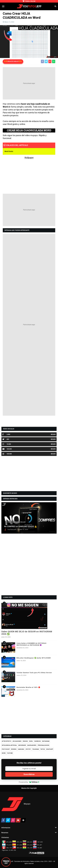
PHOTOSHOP (6, 749)
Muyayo (27, 804)
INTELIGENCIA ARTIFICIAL (9, 745)
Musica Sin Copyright (29, 788)
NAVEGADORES (32, 745)
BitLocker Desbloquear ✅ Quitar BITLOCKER (34, 658)
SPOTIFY (28, 749)
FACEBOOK (37, 741)
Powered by (29, 782)
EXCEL (31, 741)
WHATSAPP (50, 749)
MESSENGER (22, 745)
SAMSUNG (21, 749)
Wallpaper (29, 158)
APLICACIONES (17, 741)
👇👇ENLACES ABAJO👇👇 (13, 61)
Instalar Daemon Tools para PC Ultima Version (34, 673)
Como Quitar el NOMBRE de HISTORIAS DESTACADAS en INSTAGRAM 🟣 (31, 644)
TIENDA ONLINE (29, 1)
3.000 (6, 434)
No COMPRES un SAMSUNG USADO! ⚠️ (20, 527)
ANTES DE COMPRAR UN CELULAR (16, 522)
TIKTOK (43, 749)
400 (6, 439)
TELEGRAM (36, 749)
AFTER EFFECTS (6, 741)
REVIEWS (14, 749)
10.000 (7, 444)
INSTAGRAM (46, 741)
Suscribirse (29, 774)
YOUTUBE (10, 753)
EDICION (25, 741)
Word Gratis (9, 151)
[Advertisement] (29, 83)
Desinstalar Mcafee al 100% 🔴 (28, 687)
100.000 (7, 449)
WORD (4, 753)
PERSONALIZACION (43, 745)
